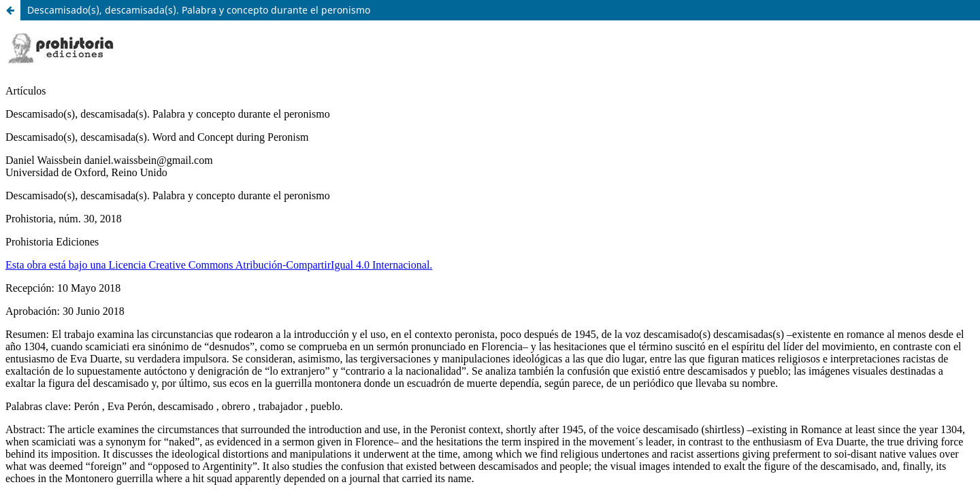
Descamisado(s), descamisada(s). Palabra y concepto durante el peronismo (199, 10)
